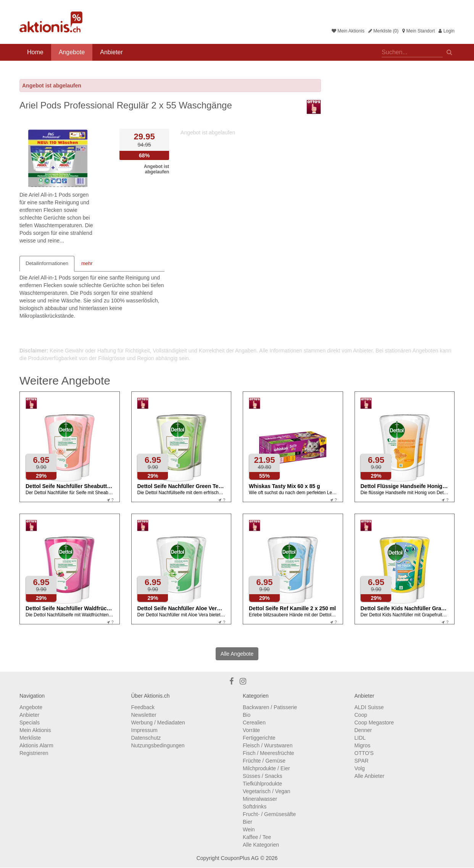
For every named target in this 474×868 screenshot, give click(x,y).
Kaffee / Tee (257, 837)
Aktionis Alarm (36, 745)
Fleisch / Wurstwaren (268, 745)
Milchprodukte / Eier (266, 768)
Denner (363, 730)
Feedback (143, 707)
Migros (363, 745)
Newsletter (144, 715)
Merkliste (30, 738)
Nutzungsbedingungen (158, 745)
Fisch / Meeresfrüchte (268, 753)
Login (447, 31)
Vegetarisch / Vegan (267, 791)
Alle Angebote (237, 654)
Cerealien (254, 723)
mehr (87, 263)
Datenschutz (146, 738)
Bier (247, 822)
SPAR (362, 761)
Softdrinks (255, 807)
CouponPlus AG (240, 858)
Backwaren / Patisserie (270, 707)
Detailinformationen (47, 263)
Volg (360, 768)
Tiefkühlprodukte (262, 784)
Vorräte (251, 730)
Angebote (72, 52)
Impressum (144, 730)
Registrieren (34, 753)
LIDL (360, 738)
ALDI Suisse (369, 707)
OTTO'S (364, 753)
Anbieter (111, 52)
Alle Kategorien (261, 845)
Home (35, 52)
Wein (249, 829)
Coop (361, 715)
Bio (247, 715)
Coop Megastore (374, 723)
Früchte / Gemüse (264, 761)
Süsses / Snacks (263, 776)
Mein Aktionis (348, 31)
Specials (30, 723)
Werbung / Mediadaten (158, 723)
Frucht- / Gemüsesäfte (269, 814)
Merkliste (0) (383, 31)
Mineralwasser (260, 799)
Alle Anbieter (370, 776)
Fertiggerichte (259, 738)
